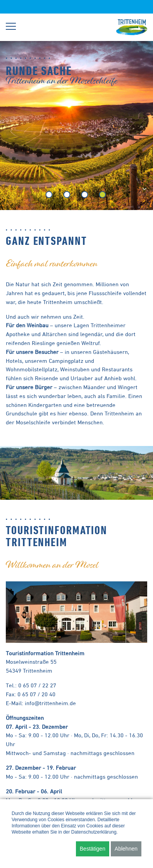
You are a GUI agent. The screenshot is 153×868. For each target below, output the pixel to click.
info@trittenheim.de (50, 703)
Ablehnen (126, 849)
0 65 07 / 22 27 (37, 685)
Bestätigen (93, 849)
